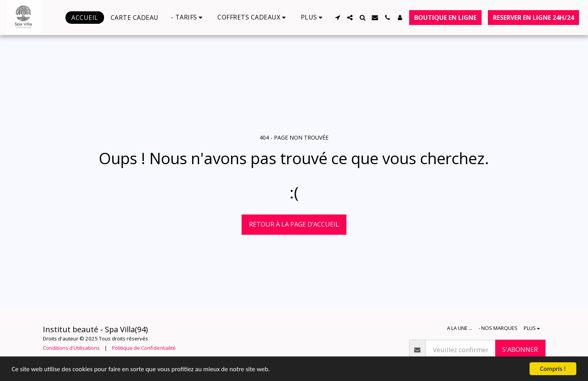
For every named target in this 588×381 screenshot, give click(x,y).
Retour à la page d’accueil (294, 224)
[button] (188, 17)
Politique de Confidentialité (144, 348)
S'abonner (520, 349)
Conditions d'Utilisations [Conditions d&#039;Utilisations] (71, 348)
